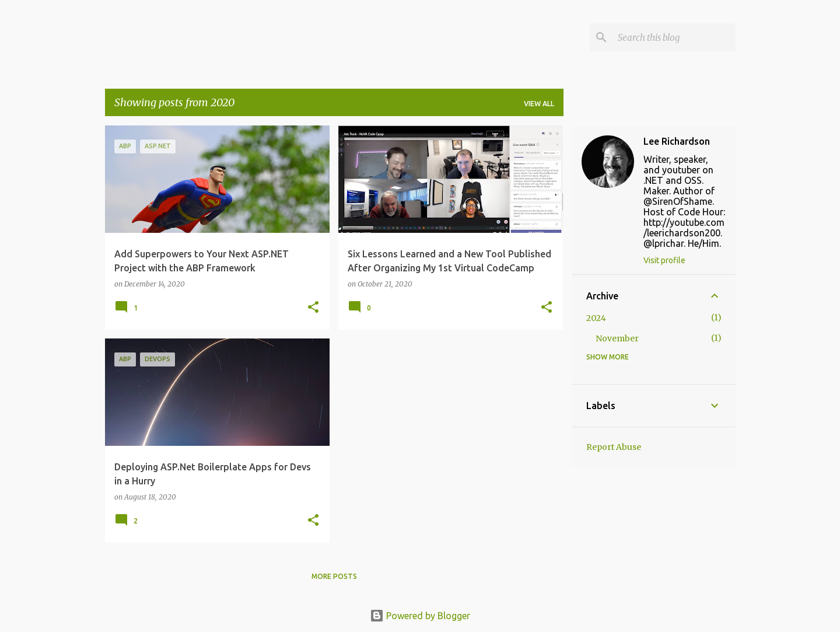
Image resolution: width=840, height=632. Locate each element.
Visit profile (664, 260)
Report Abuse (614, 447)
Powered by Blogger (420, 616)
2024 (596, 318)
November (617, 338)
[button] (313, 308)
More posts (334, 576)
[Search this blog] (674, 37)
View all (539, 104)
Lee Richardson (677, 141)
